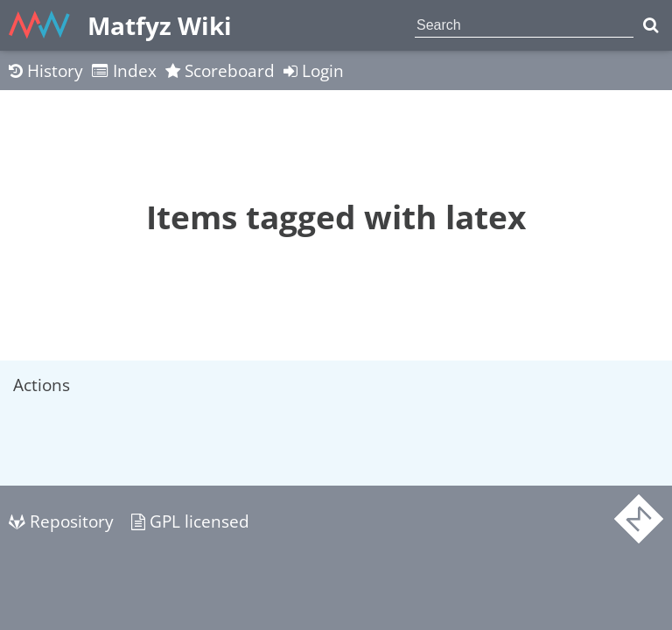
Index (124, 70)
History (46, 70)
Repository (61, 521)
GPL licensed (190, 521)
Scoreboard (220, 70)
